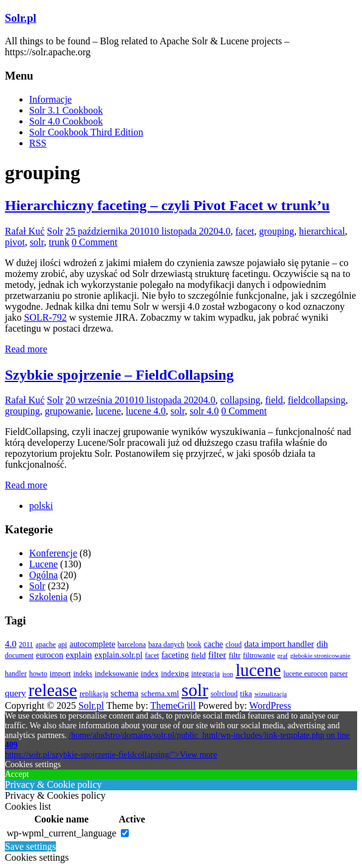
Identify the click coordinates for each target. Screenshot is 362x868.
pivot (15, 242)
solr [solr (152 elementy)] (195, 690)
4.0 (224, 231)
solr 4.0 (204, 411)
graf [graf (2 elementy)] (283, 656)
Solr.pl (21, 18)
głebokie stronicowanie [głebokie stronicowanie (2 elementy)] (320, 656)
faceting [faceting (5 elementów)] (175, 655)
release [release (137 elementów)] (53, 690)
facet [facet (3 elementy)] (152, 655)
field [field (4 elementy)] (199, 655)
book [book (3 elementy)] (194, 644)
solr (37, 242)
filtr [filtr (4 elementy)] (234, 655)
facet (244, 231)
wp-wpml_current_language (61, 833)
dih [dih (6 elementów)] (322, 644)
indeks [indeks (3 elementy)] (83, 674)
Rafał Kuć (25, 231)
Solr (55, 231)
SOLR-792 (46, 317)
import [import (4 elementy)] (60, 673)
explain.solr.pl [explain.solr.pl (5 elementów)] (118, 655)
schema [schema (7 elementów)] (125, 693)
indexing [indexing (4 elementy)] (175, 673)
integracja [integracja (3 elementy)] (206, 674)
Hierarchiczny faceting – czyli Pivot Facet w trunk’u (167, 205)
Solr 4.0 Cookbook (66, 121)
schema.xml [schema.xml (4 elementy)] (160, 693)
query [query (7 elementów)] (15, 693)
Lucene (43, 564)
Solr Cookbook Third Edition (86, 132)
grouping (277, 231)
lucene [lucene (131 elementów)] (258, 670)
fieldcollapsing (317, 400)
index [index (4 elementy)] (150, 673)
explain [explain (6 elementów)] (79, 655)
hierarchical (322, 231)
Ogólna (43, 575)
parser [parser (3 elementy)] (339, 674)
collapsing (241, 400)
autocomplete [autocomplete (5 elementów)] (92, 644)
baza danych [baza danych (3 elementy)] (166, 644)
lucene (108, 411)
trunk (59, 242)
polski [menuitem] (41, 506)
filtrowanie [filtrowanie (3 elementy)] (259, 655)
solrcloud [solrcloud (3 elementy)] (224, 694)
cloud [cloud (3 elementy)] (234, 644)
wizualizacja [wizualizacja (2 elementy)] (271, 694)
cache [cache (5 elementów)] (214, 644)
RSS (38, 143)
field (274, 400)
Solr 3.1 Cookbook (66, 110)
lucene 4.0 (146, 411)
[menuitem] (41, 506)
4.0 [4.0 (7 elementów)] (11, 644)
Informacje (50, 99)
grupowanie (68, 411)
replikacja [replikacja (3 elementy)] (94, 694)
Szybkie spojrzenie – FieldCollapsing (119, 375)
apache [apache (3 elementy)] (46, 644)
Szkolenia (48, 597)
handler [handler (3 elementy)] (16, 674)
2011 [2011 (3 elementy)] (26, 644)
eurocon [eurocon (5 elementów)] (50, 655)
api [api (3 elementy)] (63, 644)
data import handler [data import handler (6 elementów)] (279, 644)
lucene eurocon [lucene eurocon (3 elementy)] (305, 674)
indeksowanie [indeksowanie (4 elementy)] (117, 673)
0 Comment (94, 242)
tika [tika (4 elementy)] (246, 693)
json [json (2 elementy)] (228, 674)
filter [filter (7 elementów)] (217, 654)
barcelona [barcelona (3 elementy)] (132, 644)
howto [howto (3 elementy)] (38, 674)
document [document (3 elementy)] (19, 655)
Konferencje (53, 553)
